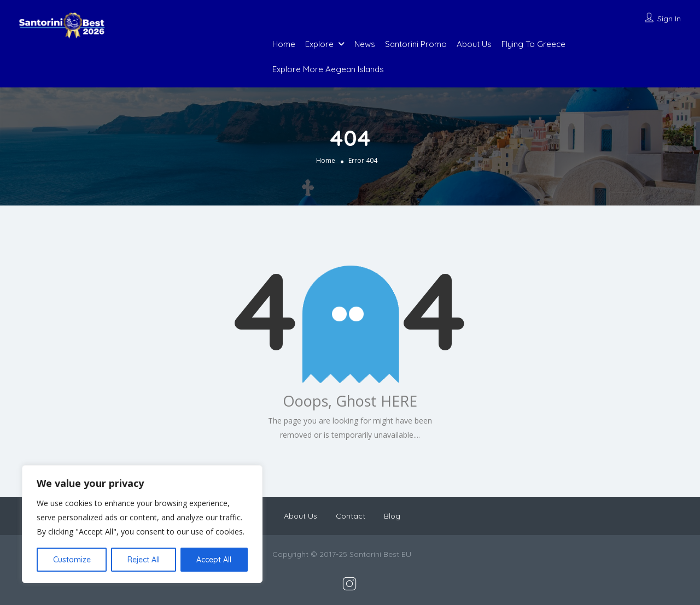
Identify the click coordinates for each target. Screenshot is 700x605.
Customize (72, 560)
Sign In (669, 19)
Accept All (214, 560)
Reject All (144, 560)
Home (284, 44)
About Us (474, 44)
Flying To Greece (533, 44)
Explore (319, 44)
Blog (392, 516)
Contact (351, 516)
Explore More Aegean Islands (328, 69)
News (365, 44)
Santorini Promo (416, 44)
